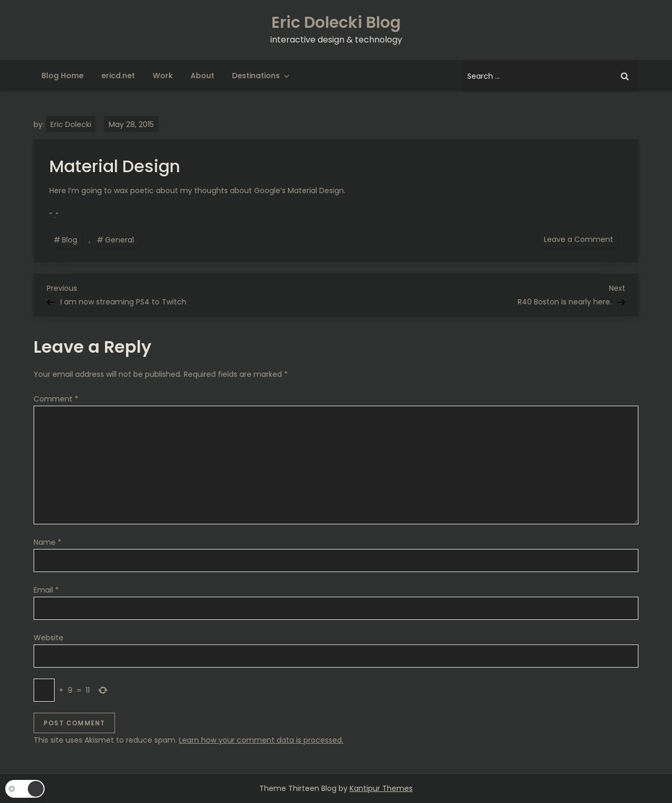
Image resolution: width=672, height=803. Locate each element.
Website (49, 638)
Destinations (261, 76)
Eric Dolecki (71, 124)
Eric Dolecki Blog (336, 23)
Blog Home (62, 76)
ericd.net (118, 76)
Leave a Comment (581, 239)
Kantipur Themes (381, 788)
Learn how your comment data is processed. (261, 740)
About (202, 76)
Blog (70, 240)
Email (46, 590)
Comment (56, 399)
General (119, 240)
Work (163, 76)
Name (48, 542)
